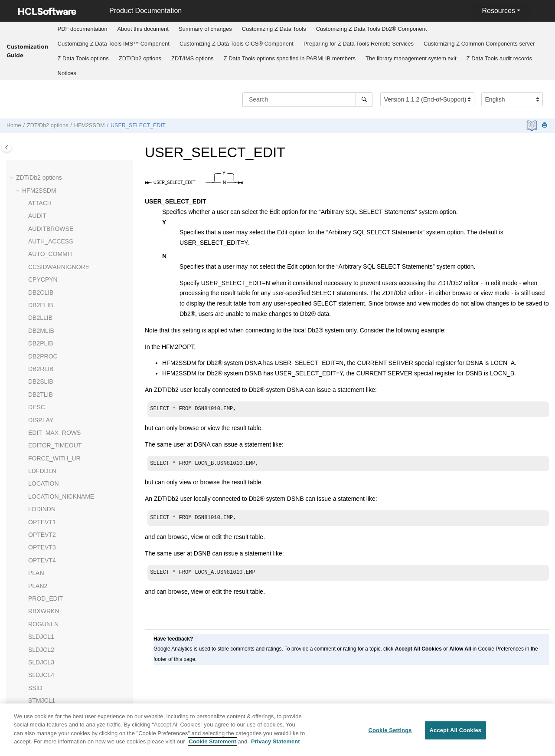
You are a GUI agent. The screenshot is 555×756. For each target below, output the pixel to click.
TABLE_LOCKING (53, 631)
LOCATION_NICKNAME (61, 376)
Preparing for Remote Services (359, 44)
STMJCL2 (42, 593)
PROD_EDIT (46, 478)
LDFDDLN (42, 350)
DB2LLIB (40, 197)
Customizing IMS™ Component (114, 44)
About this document (143, 29)
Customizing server (479, 44)
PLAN (36, 452)
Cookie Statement (212, 741)
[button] (25, 172)
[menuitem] (82, 29)
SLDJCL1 (41, 516)
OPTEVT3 (42, 427)
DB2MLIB (41, 210)
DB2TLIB (41, 274)
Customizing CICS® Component (237, 44)
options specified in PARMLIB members (290, 58)
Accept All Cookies (456, 730)
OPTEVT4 (42, 440)
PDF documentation (83, 29)
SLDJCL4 (41, 554)
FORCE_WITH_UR (54, 338)
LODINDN (42, 388)
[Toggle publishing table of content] (7, 147)
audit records (499, 58)
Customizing (274, 29)
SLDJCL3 (41, 542)
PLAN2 (38, 465)
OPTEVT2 (42, 414)
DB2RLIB (41, 248)
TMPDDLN (43, 644)
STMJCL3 (42, 605)
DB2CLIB (41, 172)
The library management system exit (411, 58)
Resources (498, 11)
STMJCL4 (42, 618)
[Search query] (307, 99)
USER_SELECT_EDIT (138, 125)
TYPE (36, 656)
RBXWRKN (44, 490)
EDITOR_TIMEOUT (55, 325)
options (83, 58)
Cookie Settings (390, 730)
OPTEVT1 (42, 401)
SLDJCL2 (41, 529)
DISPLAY (41, 299)
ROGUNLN (43, 503)
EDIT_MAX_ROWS (54, 312)
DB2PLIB (41, 223)
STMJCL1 (42, 580)
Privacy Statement (276, 741)
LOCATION (44, 363)
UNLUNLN (42, 682)
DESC (37, 286)
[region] (277, 730)
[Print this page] (545, 126)
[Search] (364, 99)
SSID (35, 567)
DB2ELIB (41, 184)
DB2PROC (43, 236)
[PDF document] (533, 126)
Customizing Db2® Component (372, 29)
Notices (67, 73)
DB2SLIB (41, 261)
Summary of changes (205, 29)
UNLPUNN (43, 669)
